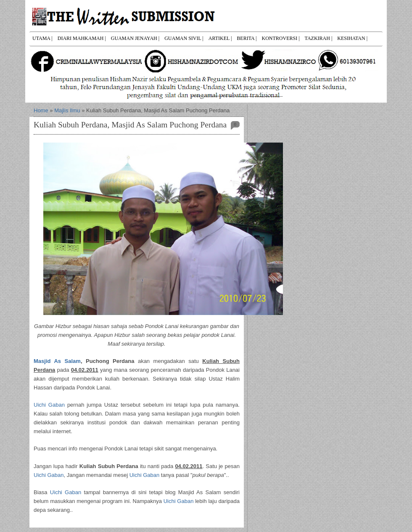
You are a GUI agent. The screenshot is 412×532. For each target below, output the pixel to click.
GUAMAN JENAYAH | (135, 38)
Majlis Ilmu (67, 110)
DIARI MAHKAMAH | (82, 38)
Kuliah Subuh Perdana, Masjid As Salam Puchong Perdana (130, 125)
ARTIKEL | (220, 38)
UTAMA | (42, 38)
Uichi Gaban (49, 405)
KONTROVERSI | (280, 38)
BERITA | (247, 38)
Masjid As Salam (57, 361)
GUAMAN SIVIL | (184, 38)
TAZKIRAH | (319, 38)
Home (41, 110)
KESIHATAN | (352, 38)
